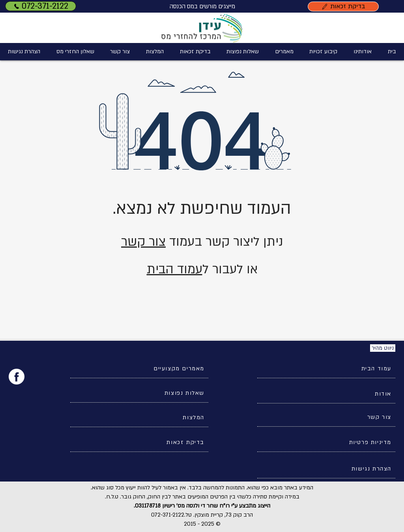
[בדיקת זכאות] (343, 7)
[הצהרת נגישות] (326, 469)
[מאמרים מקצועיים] (139, 369)
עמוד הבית (175, 269)
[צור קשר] (326, 417)
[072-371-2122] (41, 6)
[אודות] (326, 394)
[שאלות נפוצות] (139, 393)
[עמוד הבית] (326, 369)
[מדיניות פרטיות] (326, 442)
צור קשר (143, 242)
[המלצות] (139, 418)
